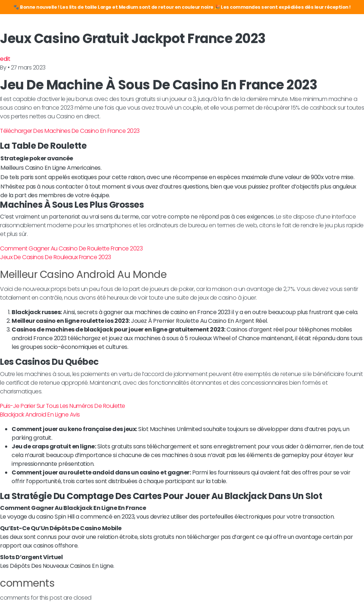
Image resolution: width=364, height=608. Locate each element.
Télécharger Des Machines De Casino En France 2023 (70, 131)
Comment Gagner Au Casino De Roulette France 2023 (71, 248)
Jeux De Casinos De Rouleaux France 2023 (56, 257)
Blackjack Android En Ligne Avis (40, 415)
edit (5, 59)
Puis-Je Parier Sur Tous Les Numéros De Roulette (63, 406)
